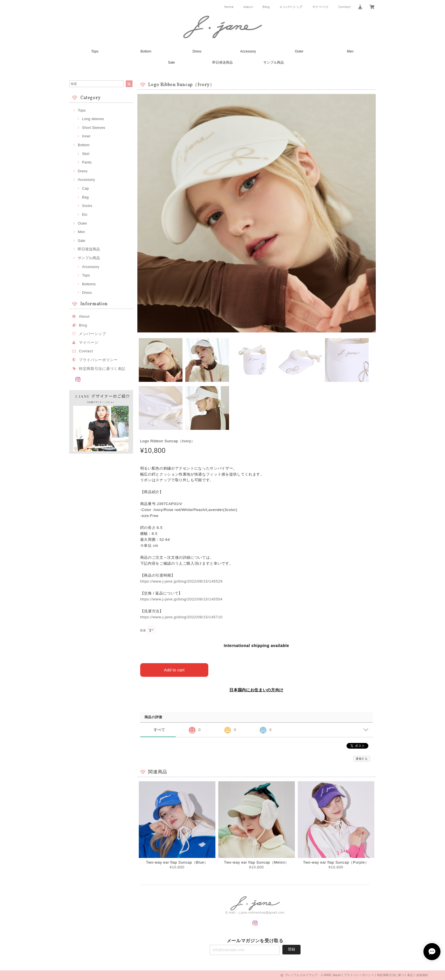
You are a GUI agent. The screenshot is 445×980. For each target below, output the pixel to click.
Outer (299, 51)
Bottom (146, 51)
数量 (143, 630)
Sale (171, 62)
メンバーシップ (291, 7)
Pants (87, 162)
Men (350, 51)
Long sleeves (93, 119)
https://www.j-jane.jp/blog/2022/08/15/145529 (181, 581)
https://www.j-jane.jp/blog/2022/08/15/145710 (181, 617)
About (248, 7)
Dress (197, 51)
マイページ (320, 7)
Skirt (86, 154)
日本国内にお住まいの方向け (256, 690)
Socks (87, 206)
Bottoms (89, 284)
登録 (291, 949)
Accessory (248, 51)
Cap (85, 188)
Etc (85, 214)
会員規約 (422, 975)
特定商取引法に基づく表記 (102, 369)
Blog (266, 7)
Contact (345, 7)
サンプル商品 (274, 62)
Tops (95, 51)
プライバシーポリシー (98, 360)
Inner (86, 136)
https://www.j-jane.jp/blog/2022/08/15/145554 (181, 599)
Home (229, 7)
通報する (362, 759)
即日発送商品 (222, 62)
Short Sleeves (94, 128)
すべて (159, 729)
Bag (85, 197)
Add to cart (174, 670)
